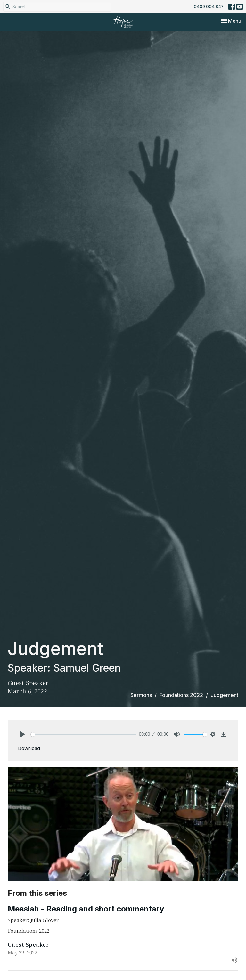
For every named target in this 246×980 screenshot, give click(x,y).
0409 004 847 (209, 6)
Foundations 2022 (181, 695)
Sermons (141, 695)
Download (29, 748)
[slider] (83, 735)
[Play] (22, 734)
